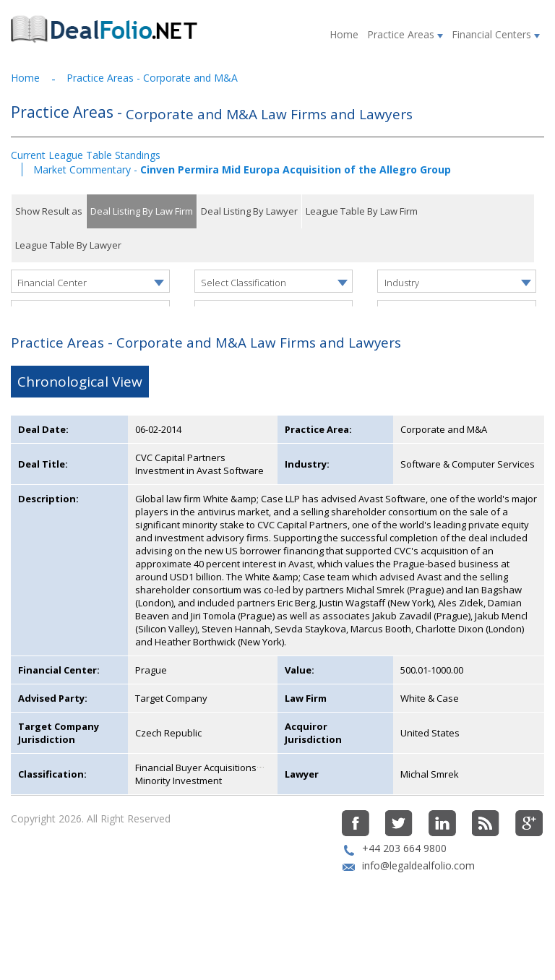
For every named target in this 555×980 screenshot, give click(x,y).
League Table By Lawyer (68, 245)
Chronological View (80, 426)
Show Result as (49, 211)
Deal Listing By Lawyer (249, 211)
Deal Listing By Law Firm (142, 211)
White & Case (430, 742)
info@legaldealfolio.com (418, 910)
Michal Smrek (430, 818)
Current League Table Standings (86, 155)
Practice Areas (405, 34)
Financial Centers (496, 34)
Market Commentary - (242, 169)
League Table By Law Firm (362, 211)
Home (344, 34)
